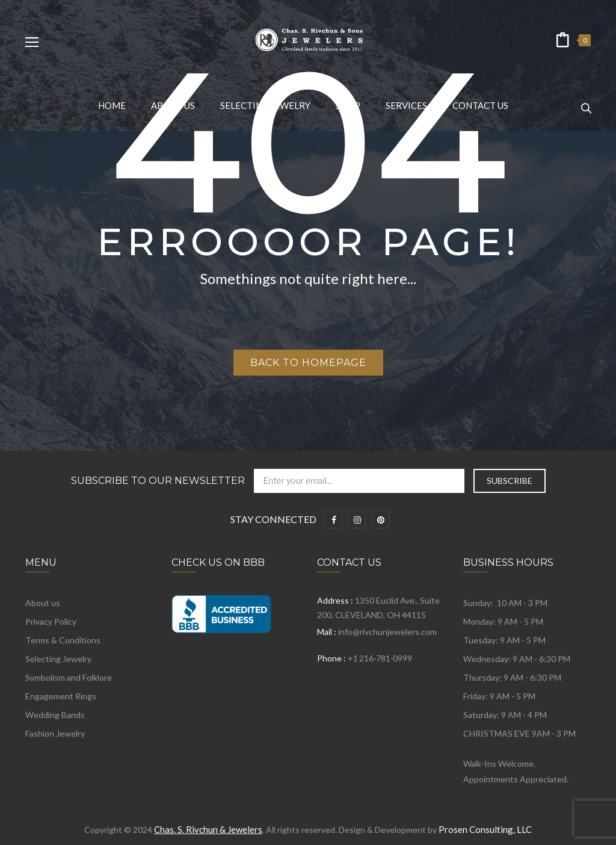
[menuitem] (112, 105)
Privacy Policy (51, 621)
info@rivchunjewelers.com (387, 632)
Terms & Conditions (63, 640)
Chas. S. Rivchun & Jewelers (208, 829)
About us (43, 603)
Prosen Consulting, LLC (485, 829)
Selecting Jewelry (58, 659)
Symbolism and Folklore (69, 677)
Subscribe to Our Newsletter (158, 481)
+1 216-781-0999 (380, 658)
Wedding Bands (55, 715)
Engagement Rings (61, 696)
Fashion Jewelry (55, 733)
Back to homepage (308, 363)
